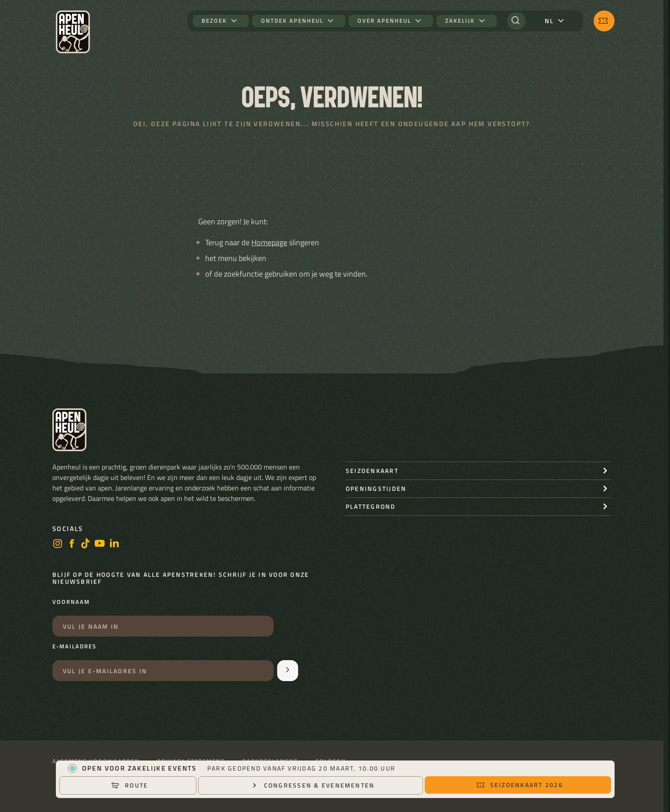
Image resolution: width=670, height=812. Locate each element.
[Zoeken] (516, 21)
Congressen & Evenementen (313, 785)
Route (129, 785)
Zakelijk (460, 21)
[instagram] (58, 544)
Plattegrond (371, 506)
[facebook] (72, 544)
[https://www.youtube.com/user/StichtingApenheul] (100, 544)
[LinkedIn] (114, 544)
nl (549, 21)
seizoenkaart (372, 471)
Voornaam (71, 602)
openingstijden (376, 488)
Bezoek (214, 21)
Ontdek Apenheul (292, 21)
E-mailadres (74, 647)
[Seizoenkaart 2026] (604, 21)
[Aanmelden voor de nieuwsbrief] (288, 671)
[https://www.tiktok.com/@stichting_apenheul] (86, 544)
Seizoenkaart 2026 (520, 785)
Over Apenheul (384, 21)
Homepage (269, 242)
